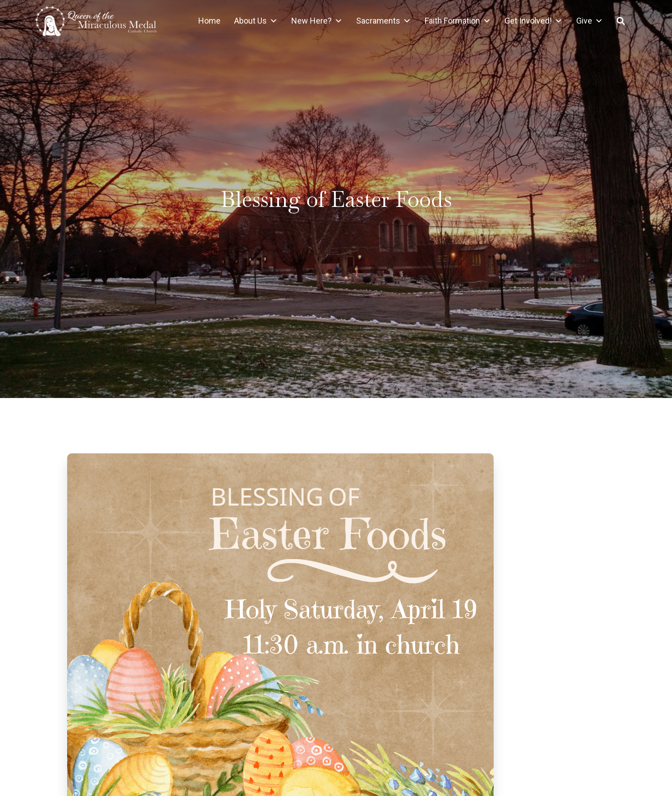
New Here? (317, 21)
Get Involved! (534, 21)
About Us (256, 21)
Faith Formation (458, 21)
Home (209, 21)
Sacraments (384, 21)
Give (590, 21)
